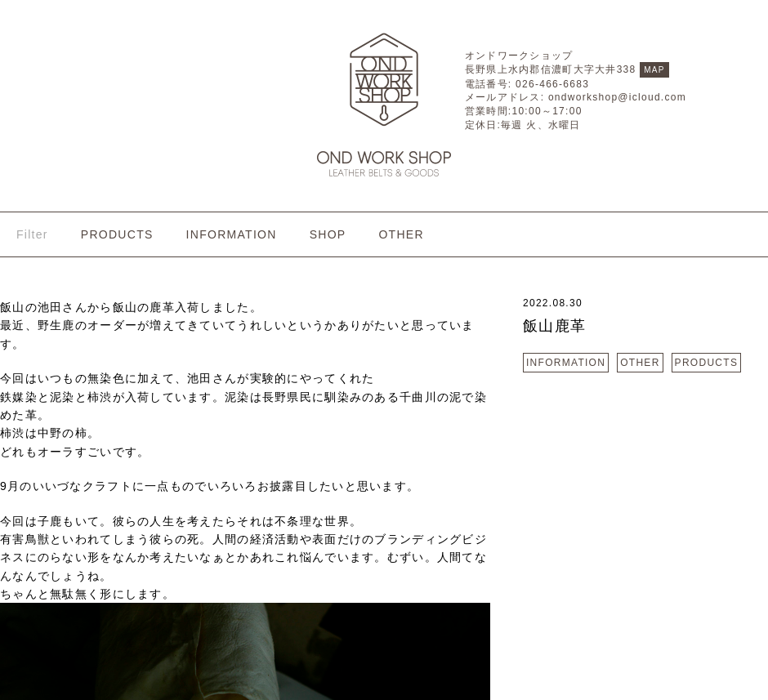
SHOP (328, 234)
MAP (654, 70)
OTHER (401, 234)
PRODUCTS (117, 234)
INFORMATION (232, 234)
